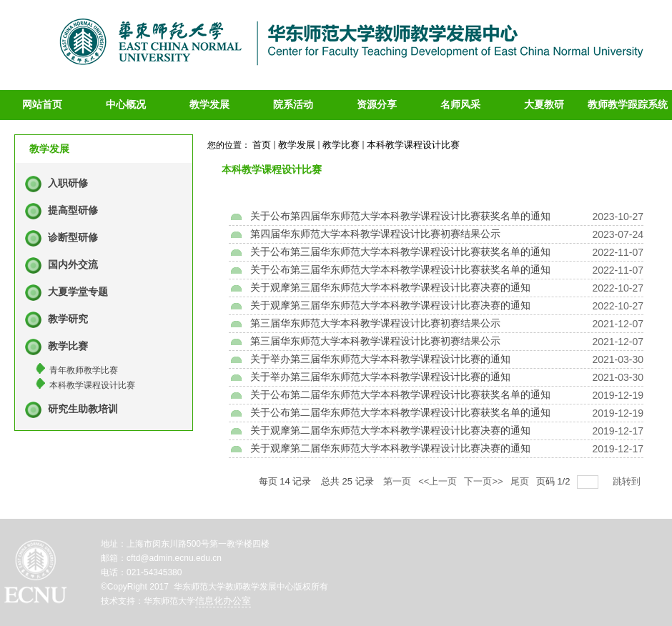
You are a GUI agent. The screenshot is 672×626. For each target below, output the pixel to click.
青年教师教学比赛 (84, 370)
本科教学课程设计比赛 (92, 385)
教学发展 (297, 145)
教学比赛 (68, 346)
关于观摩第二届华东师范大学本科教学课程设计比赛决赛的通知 (390, 431)
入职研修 (68, 183)
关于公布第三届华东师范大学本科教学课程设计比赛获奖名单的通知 (400, 252)
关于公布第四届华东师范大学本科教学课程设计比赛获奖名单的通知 (400, 216)
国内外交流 (73, 265)
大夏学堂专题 (78, 292)
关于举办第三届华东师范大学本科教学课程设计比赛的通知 (380, 359)
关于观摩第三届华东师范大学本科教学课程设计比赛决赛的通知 (390, 288)
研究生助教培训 (83, 409)
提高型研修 (73, 210)
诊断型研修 (73, 238)
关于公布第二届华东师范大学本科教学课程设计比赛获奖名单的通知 (400, 395)
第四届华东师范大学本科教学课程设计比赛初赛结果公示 (375, 234)
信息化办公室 (223, 601)
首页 (262, 145)
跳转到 (628, 481)
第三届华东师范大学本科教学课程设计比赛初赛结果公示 (375, 323)
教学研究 (68, 319)
